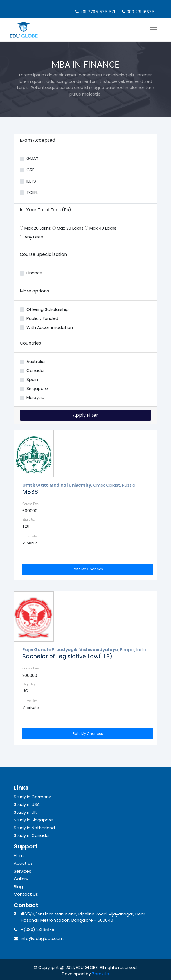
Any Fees (31, 237)
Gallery (21, 879)
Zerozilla (101, 974)
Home (20, 856)
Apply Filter (85, 415)
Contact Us (26, 894)
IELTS (31, 181)
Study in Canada (31, 835)
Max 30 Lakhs (68, 228)
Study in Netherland (34, 828)
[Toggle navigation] (154, 30)
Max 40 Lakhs (101, 228)
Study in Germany (32, 797)
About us (23, 863)
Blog (18, 887)
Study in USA (27, 804)
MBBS (30, 492)
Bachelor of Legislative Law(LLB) (67, 656)
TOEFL (32, 192)
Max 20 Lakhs (35, 228)
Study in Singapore (33, 820)
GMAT (32, 158)
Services (22, 871)
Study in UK (25, 812)
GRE (30, 170)
